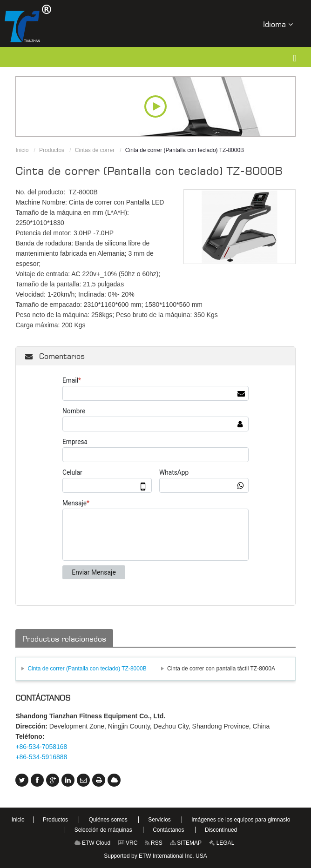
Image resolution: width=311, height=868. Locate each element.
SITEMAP (186, 843)
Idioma (278, 24)
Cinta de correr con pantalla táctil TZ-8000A (221, 669)
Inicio (22, 150)
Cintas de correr (95, 150)
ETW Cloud (93, 843)
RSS (154, 843)
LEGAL (222, 843)
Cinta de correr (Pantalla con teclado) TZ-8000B (87, 669)
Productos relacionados (64, 639)
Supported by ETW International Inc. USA (155, 856)
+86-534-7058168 (41, 747)
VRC (128, 843)
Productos (52, 150)
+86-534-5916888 (41, 757)
